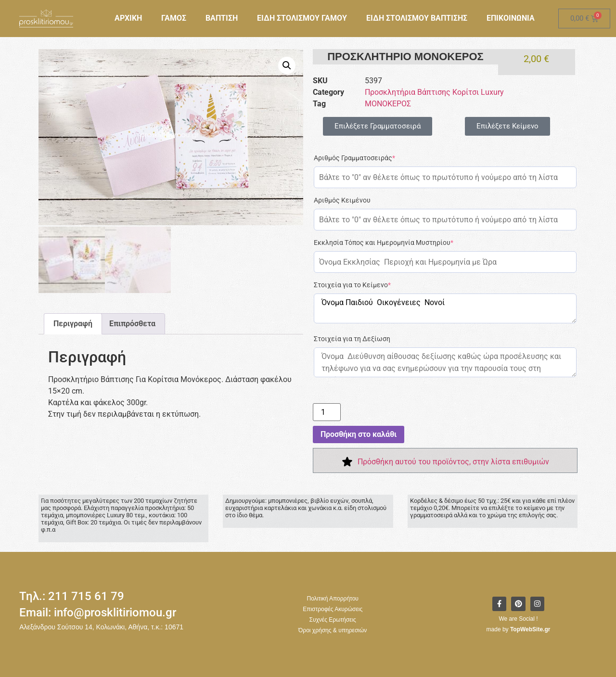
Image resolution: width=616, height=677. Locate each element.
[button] (287, 65)
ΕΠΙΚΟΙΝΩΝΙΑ (511, 18)
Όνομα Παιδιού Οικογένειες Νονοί (445, 308)
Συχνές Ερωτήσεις (333, 620)
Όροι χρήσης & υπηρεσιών (333, 630)
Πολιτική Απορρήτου (332, 599)
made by (519, 629)
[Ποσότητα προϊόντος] (327, 412)
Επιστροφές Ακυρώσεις (333, 609)
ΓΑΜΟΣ (174, 18)
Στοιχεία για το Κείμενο (352, 285)
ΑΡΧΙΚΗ (128, 18)
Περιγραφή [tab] (73, 322)
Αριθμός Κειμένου (342, 200)
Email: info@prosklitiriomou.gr (98, 613)
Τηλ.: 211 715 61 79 (72, 596)
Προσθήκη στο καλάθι (359, 434)
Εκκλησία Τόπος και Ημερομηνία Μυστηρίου (384, 243)
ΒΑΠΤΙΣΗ (222, 18)
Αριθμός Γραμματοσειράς (354, 158)
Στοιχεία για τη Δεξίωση (352, 339)
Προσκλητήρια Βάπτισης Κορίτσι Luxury (434, 92)
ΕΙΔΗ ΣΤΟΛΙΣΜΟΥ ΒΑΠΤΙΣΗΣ (417, 18)
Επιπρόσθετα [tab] (132, 322)
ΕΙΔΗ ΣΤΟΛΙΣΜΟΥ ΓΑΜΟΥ (302, 18)
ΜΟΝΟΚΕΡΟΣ (388, 104)
